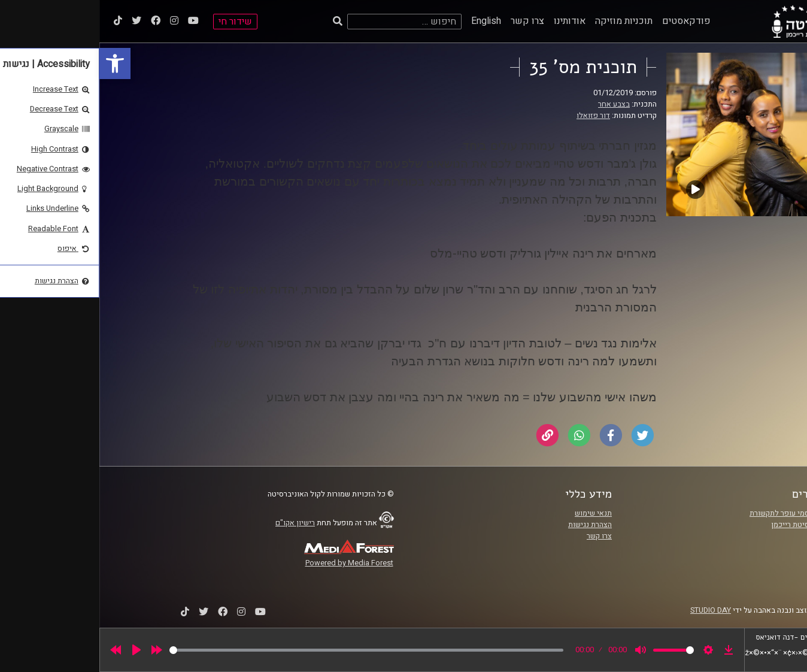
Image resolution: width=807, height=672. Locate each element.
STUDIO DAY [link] (611, 610)
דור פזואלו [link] (494, 116)
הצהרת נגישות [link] (491, 525)
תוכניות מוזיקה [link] (524, 21)
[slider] (267, 650)
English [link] (387, 21)
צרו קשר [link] (428, 21)
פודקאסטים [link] (587, 21)
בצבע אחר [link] (515, 104)
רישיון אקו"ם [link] (196, 523)
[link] (16, 63)
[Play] (37, 650)
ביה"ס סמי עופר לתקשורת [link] (690, 513)
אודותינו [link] (470, 21)
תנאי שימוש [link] (494, 513)
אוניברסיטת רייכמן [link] (701, 525)
